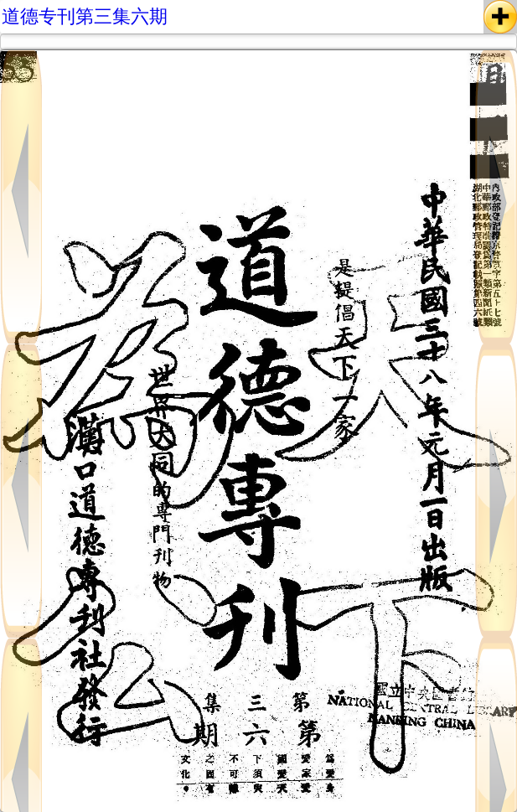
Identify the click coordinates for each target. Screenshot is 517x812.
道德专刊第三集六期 (85, 16)
